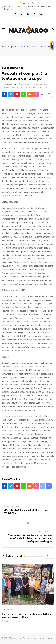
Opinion (13, 46)
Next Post (44, 532)
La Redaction (10, 84)
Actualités (7, 610)
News (15, 610)
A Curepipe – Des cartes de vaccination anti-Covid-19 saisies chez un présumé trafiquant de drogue (30, 539)
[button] (47, 556)
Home (4, 46)
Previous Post (14, 507)
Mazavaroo (47, 638)
